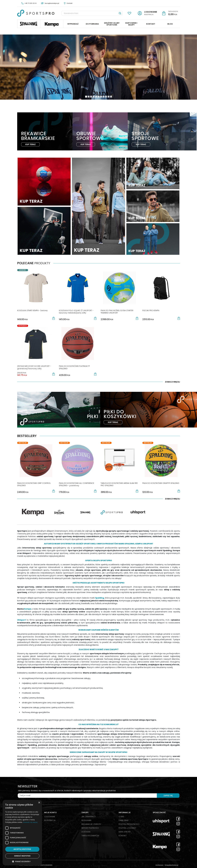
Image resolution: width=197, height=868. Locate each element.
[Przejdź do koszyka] (173, 13)
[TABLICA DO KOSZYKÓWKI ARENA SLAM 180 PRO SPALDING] (119, 484)
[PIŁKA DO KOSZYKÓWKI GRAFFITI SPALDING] (161, 483)
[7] (104, 97)
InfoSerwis (159, 865)
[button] (54, 318)
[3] (94, 97)
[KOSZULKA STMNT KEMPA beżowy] (32, 310)
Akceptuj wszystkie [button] (22, 849)
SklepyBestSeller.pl (171, 865)
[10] (111, 97)
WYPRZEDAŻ (73, 24)
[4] (96, 97)
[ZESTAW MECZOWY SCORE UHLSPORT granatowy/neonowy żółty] (34, 367)
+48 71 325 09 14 (30, 3)
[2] (91, 97)
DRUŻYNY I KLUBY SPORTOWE (112, 24)
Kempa (52, 24)
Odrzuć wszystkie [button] (22, 856)
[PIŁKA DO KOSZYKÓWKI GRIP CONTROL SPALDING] (34, 484)
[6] (101, 97)
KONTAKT (151, 24)
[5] (99, 97)
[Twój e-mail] (87, 796)
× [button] (39, 803)
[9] (109, 97)
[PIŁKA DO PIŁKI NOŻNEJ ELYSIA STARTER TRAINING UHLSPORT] (117, 312)
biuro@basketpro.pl (52, 3)
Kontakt (70, 3)
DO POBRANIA (92, 24)
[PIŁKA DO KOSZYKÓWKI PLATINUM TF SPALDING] (74, 367)
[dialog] (22, 833)
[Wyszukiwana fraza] (90, 13)
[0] (86, 97)
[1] (89, 97)
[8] (106, 97)
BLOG (170, 24)
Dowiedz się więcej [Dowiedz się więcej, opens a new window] (30, 822)
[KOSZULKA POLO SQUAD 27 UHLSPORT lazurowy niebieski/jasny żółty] (76, 312)
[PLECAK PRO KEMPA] (151, 310)
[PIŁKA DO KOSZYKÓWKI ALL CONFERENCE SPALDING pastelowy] (77, 484)
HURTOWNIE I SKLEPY (131, 24)
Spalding (29, 24)
